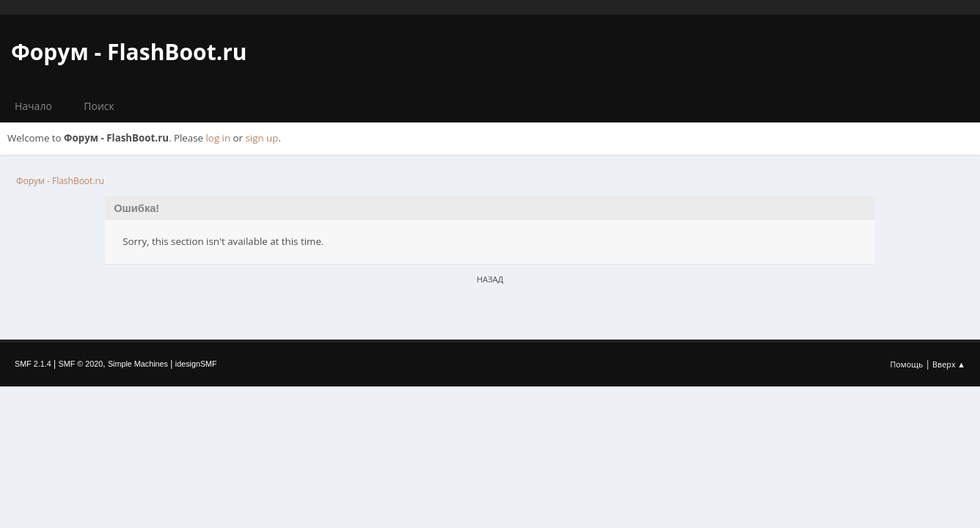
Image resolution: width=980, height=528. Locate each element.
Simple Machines (138, 364)
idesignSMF (196, 364)
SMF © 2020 (81, 364)
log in (219, 138)
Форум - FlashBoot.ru (129, 52)
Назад (490, 279)
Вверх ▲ (949, 364)
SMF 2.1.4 (33, 364)
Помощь (907, 364)
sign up (262, 138)
